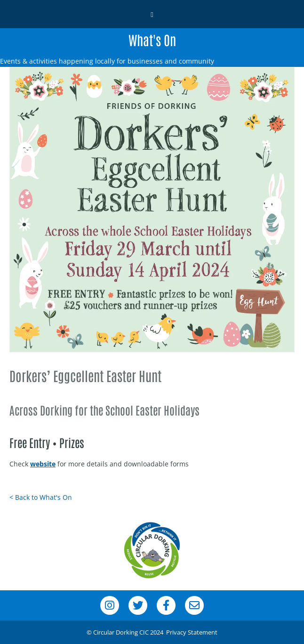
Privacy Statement (192, 632)
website (43, 464)
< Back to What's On (41, 497)
